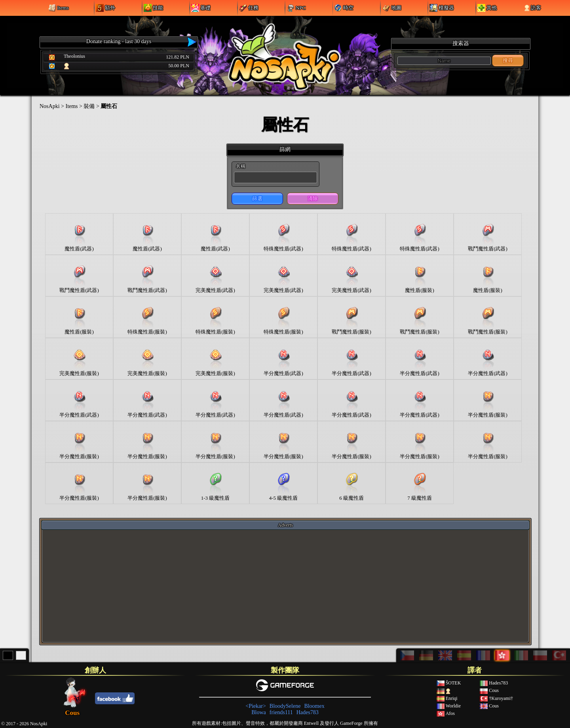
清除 (313, 198)
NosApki (50, 106)
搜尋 (508, 60)
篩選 (257, 198)
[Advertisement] (285, 586)
